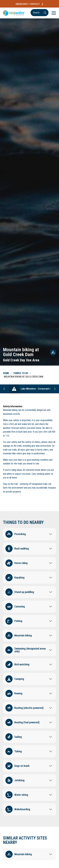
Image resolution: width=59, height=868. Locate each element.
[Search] (40, 13)
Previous (4, 389)
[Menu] (54, 13)
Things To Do (21, 373)
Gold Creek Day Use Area (21, 360)
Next (55, 389)
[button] (29, 534)
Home (6, 373)
